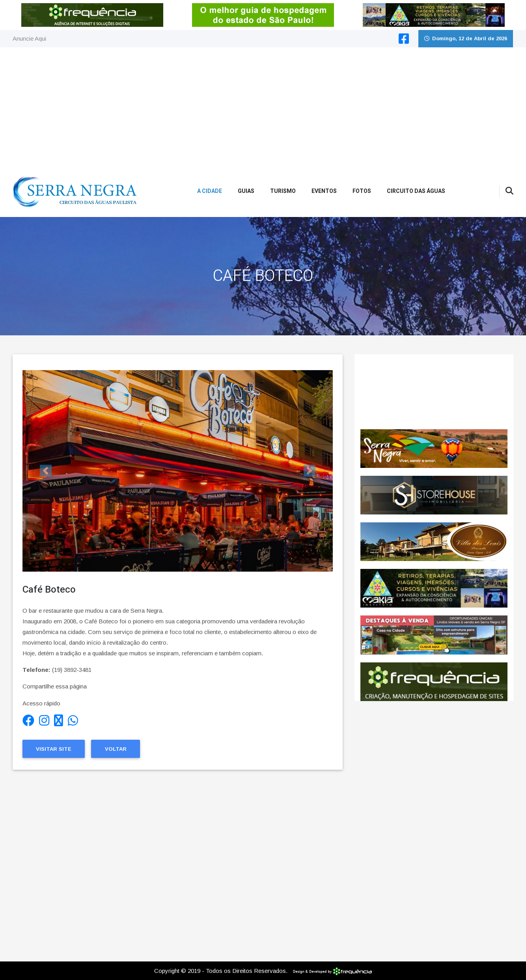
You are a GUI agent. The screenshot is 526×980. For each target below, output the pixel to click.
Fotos (362, 191)
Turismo (283, 191)
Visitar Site (54, 749)
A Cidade (210, 191)
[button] (46, 471)
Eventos (324, 191)
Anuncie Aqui (29, 38)
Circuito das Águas (416, 191)
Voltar (116, 749)
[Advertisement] (263, 107)
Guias (246, 191)
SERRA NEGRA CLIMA (434, 392)
